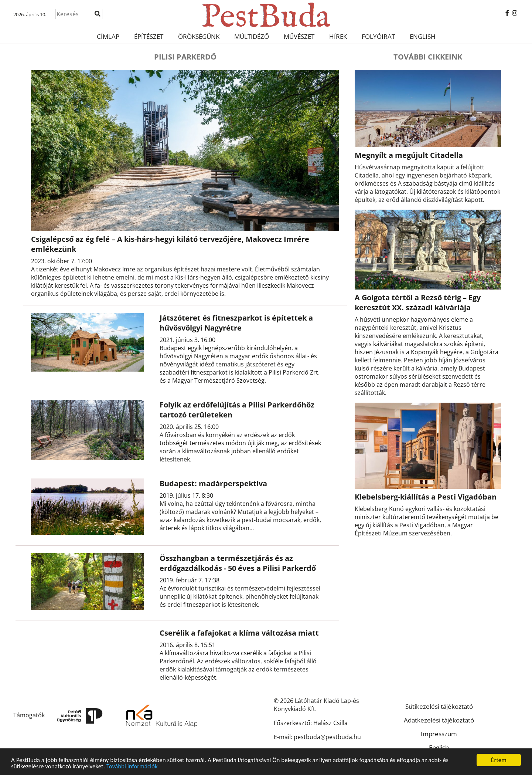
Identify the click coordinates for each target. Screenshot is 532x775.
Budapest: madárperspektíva (213, 483)
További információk (132, 767)
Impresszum (439, 734)
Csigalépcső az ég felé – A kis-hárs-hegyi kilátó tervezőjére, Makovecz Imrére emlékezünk (170, 244)
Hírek (338, 36)
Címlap (108, 36)
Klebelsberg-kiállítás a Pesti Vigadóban (426, 497)
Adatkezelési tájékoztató (439, 720)
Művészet (299, 36)
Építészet (149, 36)
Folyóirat (378, 36)
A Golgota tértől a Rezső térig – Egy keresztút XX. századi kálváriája (418, 302)
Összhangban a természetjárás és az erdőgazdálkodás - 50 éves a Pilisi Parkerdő (238, 563)
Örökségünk (199, 36)
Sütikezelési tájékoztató (439, 706)
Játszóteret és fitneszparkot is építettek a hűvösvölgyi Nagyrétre (236, 323)
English (423, 36)
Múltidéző (252, 36)
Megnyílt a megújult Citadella (409, 155)
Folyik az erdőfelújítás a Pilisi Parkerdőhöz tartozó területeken (237, 410)
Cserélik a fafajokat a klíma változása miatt (239, 633)
